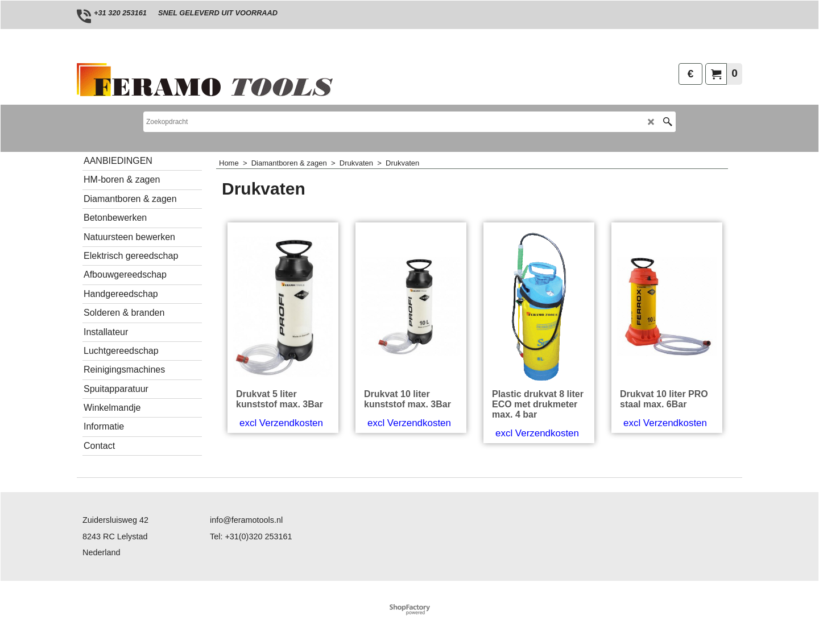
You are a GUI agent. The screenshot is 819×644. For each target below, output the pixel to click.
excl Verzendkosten (281, 423)
